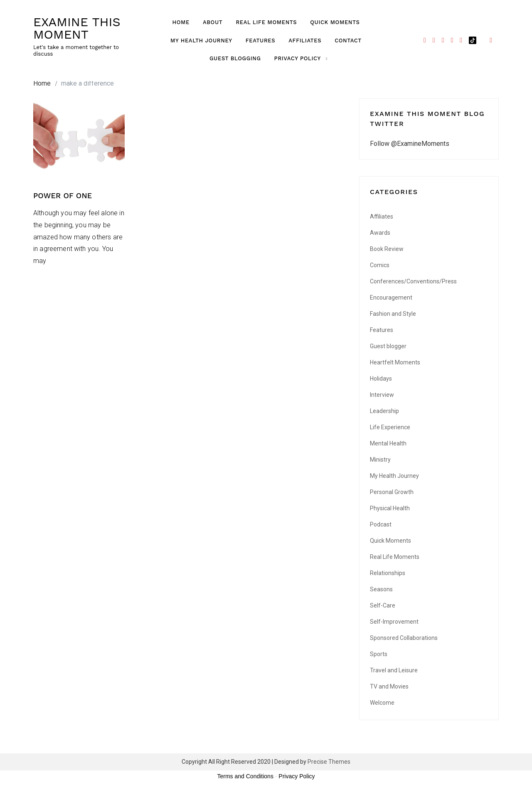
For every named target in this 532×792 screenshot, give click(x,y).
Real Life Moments (266, 22)
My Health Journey (201, 41)
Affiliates (305, 41)
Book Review (387, 249)
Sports (379, 654)
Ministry (380, 460)
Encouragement (391, 298)
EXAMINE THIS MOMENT (77, 28)
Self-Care (383, 605)
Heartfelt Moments (395, 362)
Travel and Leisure (394, 670)
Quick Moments (335, 22)
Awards (380, 233)
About (213, 22)
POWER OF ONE (63, 196)
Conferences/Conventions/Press (413, 281)
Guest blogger (388, 346)
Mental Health (388, 443)
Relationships (388, 573)
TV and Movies (389, 686)
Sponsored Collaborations (404, 638)
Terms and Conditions (245, 776)
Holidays (381, 379)
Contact (348, 41)
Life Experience (390, 427)
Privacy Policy (298, 58)
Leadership (384, 411)
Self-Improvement (394, 622)
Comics (380, 265)
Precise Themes (329, 762)
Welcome (382, 703)
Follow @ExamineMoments (410, 144)
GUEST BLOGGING (235, 58)
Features (261, 41)
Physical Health (390, 508)
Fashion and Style (393, 314)
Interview (382, 395)
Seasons (381, 589)
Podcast (381, 524)
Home (181, 22)
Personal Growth (392, 492)
